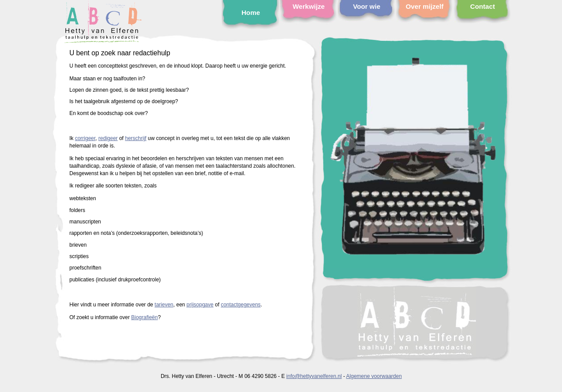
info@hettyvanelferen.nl (314, 376)
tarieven (164, 305)
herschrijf (136, 138)
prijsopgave (200, 305)
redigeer (108, 138)
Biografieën (145, 317)
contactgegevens (241, 305)
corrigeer (85, 138)
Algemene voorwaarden (374, 376)
